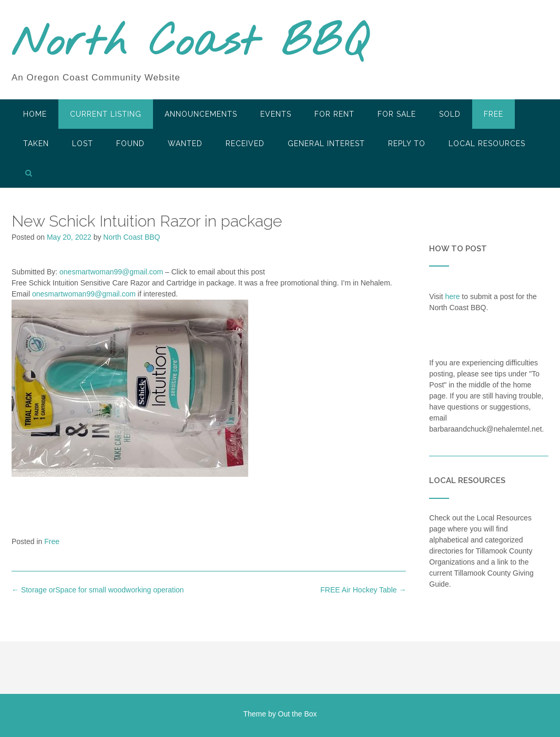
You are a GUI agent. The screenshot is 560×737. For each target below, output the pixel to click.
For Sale (397, 114)
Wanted (185, 144)
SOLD (450, 114)
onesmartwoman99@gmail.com (111, 272)
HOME (35, 114)
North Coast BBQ (190, 44)
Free (493, 114)
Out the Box (298, 714)
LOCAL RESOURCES (487, 144)
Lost (83, 144)
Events (276, 114)
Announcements (201, 114)
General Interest (326, 144)
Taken (36, 144)
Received (245, 144)
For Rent (334, 114)
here (452, 296)
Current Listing (106, 114)
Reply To (407, 144)
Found (130, 144)
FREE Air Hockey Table (363, 590)
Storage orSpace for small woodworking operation (98, 590)
